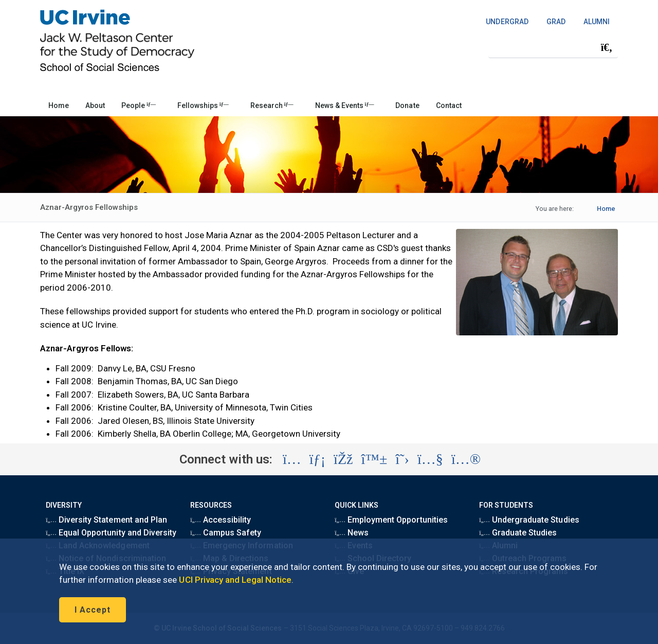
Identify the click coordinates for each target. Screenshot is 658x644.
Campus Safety (226, 533)
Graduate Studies (518, 533)
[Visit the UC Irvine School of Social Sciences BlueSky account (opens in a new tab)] (374, 459)
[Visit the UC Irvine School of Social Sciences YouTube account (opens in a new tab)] (430, 459)
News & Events (345, 105)
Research (272, 105)
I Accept (93, 610)
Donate (407, 105)
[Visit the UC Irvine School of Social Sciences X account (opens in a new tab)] (402, 459)
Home (59, 105)
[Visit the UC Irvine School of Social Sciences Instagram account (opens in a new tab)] (292, 459)
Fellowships (203, 105)
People (139, 105)
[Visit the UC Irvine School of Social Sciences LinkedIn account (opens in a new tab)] (317, 459)
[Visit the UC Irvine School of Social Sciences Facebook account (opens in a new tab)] (343, 459)
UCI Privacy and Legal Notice (235, 580)
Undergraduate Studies (529, 520)
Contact (449, 105)
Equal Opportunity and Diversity (111, 533)
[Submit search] (607, 47)
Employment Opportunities (391, 520)
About (95, 105)
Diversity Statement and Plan (106, 520)
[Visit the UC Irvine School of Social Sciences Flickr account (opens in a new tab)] (466, 459)
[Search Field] (553, 47)
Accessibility (221, 520)
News (352, 533)
